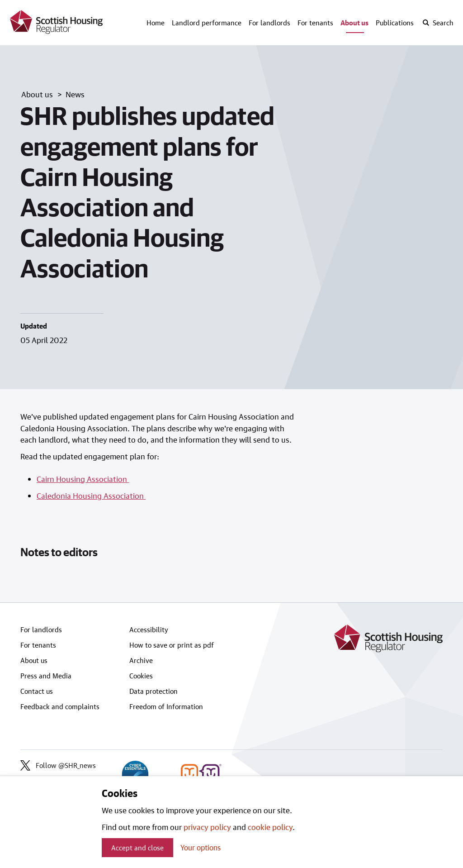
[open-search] (438, 23)
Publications (395, 23)
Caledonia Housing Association (91, 496)
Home (156, 23)
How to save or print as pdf (172, 645)
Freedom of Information (166, 706)
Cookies (141, 676)
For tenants (315, 23)
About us (354, 23)
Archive (141, 660)
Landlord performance (207, 23)
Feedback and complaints (60, 706)
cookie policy (270, 827)
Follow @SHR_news (58, 765)
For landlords (269, 23)
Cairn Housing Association (83, 479)
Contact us (37, 691)
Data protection (154, 691)
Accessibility (149, 630)
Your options (201, 847)
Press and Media (46, 676)
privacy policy (207, 827)
